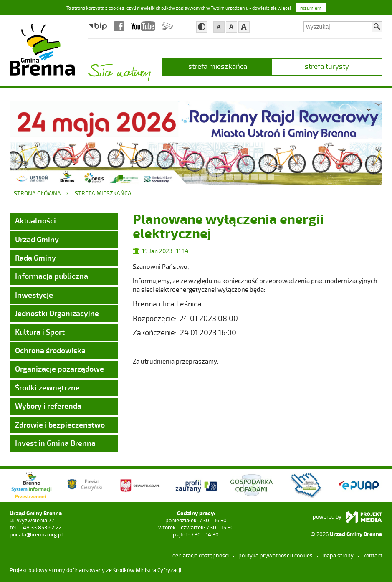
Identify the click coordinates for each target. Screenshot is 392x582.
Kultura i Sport (40, 332)
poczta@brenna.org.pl (36, 534)
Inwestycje (34, 295)
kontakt (373, 555)
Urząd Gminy (37, 239)
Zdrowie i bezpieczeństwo (60, 425)
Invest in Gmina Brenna (55, 443)
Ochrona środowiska (50, 350)
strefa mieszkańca (218, 66)
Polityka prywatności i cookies (276, 555)
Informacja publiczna (52, 276)
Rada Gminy (35, 258)
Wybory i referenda (48, 406)
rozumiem (311, 8)
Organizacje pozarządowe (59, 369)
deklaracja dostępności (201, 555)
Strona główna (37, 193)
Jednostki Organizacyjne (57, 313)
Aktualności (35, 220)
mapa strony (338, 555)
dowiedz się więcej (272, 8)
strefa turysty (327, 66)
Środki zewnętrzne (47, 387)
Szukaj (377, 27)
